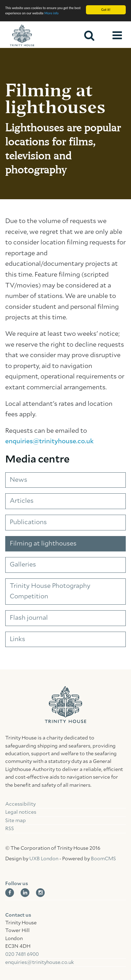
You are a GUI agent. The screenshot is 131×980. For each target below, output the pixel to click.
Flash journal (29, 618)
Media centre (37, 460)
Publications (28, 522)
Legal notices (21, 812)
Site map (16, 821)
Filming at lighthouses (43, 544)
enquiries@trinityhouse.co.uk (49, 442)
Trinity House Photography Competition (50, 592)
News (19, 480)
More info (52, 13)
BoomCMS (103, 859)
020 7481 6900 (22, 954)
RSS (10, 829)
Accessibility (20, 804)
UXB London (44, 859)
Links (17, 639)
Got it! (106, 10)
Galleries (23, 565)
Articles (22, 501)
